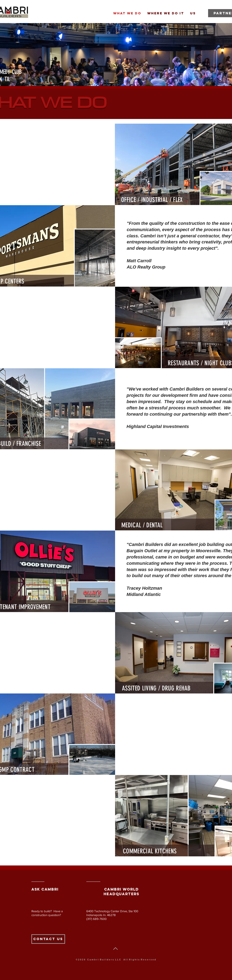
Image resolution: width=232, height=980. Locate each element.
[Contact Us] (48, 939)
